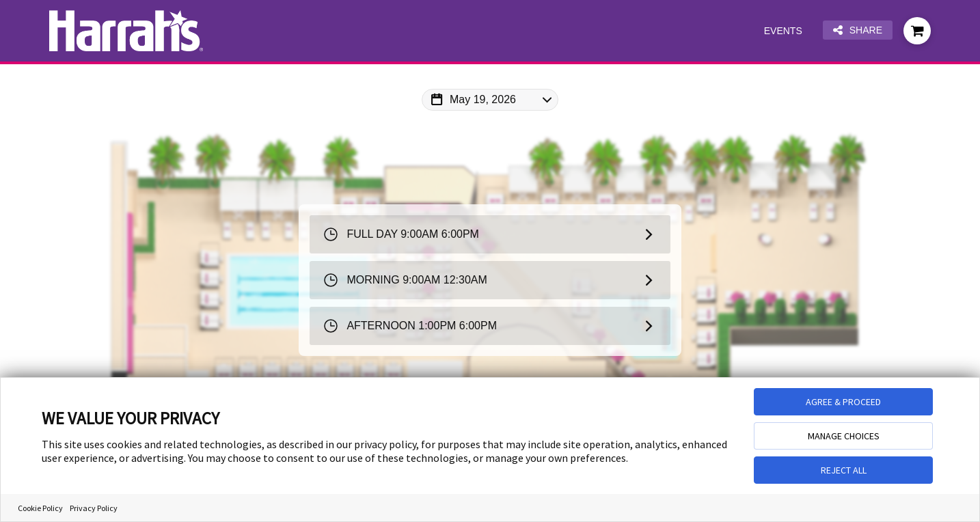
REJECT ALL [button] (844, 470)
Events (783, 31)
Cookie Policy (40, 508)
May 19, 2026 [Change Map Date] (483, 99)
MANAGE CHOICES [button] (844, 436)
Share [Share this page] (858, 30)
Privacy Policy (94, 508)
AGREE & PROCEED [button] (843, 402)
